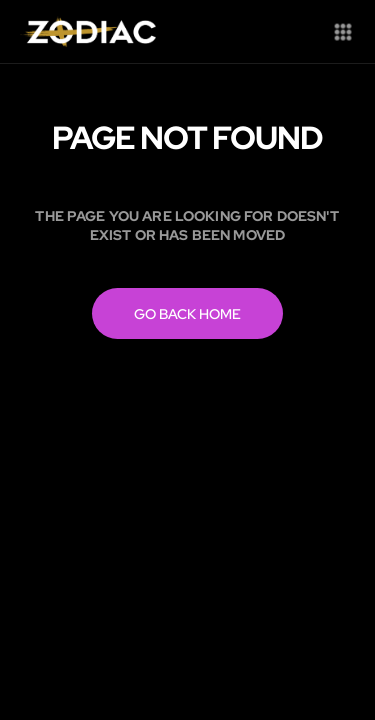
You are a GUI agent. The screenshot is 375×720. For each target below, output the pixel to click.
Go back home (187, 314)
